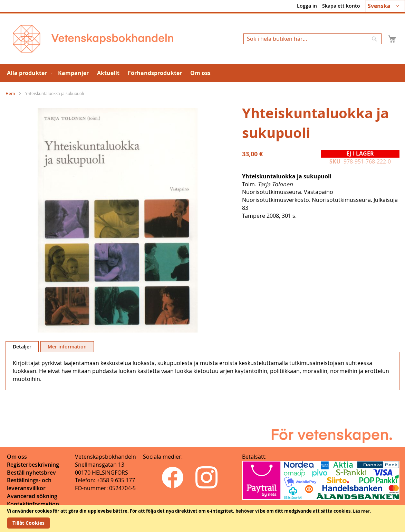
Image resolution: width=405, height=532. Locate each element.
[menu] (202, 73)
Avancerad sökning (32, 496)
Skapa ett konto (341, 6)
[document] (202, 519)
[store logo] (93, 39)
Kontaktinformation (33, 504)
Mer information (67, 347)
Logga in (307, 6)
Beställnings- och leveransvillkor (29, 484)
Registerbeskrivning (33, 465)
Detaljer (22, 347)
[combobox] (312, 39)
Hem (10, 94)
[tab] (22, 347)
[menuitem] (28, 73)
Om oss (17, 457)
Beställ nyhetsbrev (31, 473)
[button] (385, 6)
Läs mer (361, 511)
